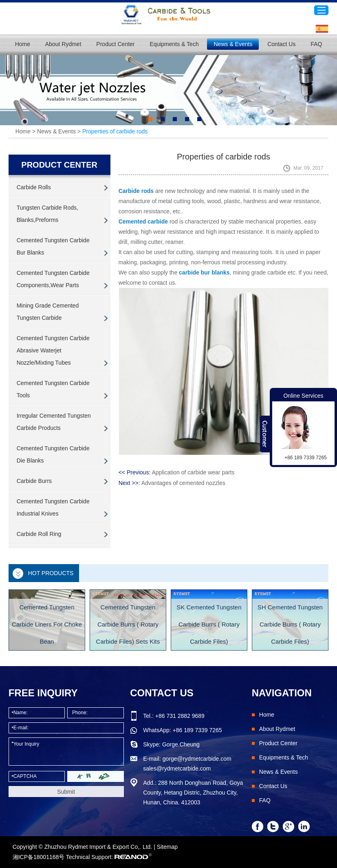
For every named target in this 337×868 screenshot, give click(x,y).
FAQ (316, 44)
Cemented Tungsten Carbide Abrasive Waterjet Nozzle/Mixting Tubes (53, 350)
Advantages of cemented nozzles (183, 483)
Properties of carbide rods (115, 131)
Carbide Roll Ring (39, 534)
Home (23, 44)
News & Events (233, 44)
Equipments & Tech (174, 44)
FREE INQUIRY (43, 693)
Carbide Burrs (34, 481)
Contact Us (281, 44)
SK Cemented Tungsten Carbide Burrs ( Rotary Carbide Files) (209, 624)
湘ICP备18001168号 (39, 857)
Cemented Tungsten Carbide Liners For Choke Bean (47, 624)
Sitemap (167, 847)
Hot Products (51, 573)
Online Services (303, 396)
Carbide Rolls (34, 187)
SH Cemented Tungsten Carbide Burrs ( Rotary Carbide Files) (290, 624)
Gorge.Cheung (181, 744)
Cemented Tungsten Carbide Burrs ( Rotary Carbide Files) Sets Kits (128, 624)
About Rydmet (63, 44)
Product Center (115, 44)
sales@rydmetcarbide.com (177, 768)
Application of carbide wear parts (193, 472)
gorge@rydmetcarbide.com (197, 759)
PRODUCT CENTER (59, 165)
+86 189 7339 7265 (197, 730)
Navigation (282, 693)
